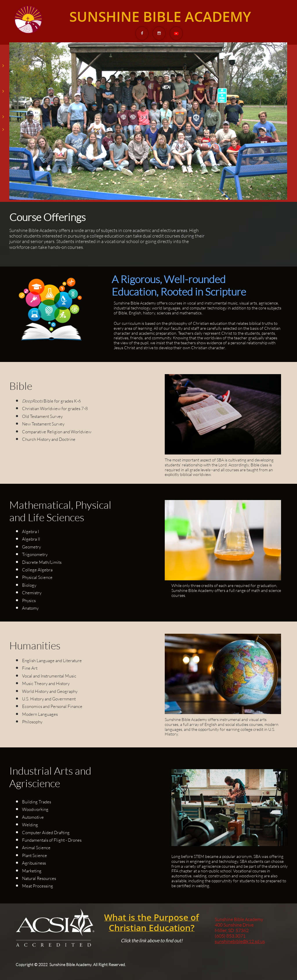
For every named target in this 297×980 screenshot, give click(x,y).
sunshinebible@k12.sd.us (240, 941)
